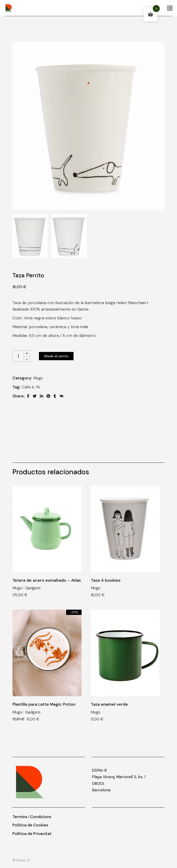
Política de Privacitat (32, 834)
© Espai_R (21, 860)
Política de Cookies (30, 825)
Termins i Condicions (32, 817)
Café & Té (31, 387)
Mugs (38, 378)
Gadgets (33, 588)
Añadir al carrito (56, 356)
